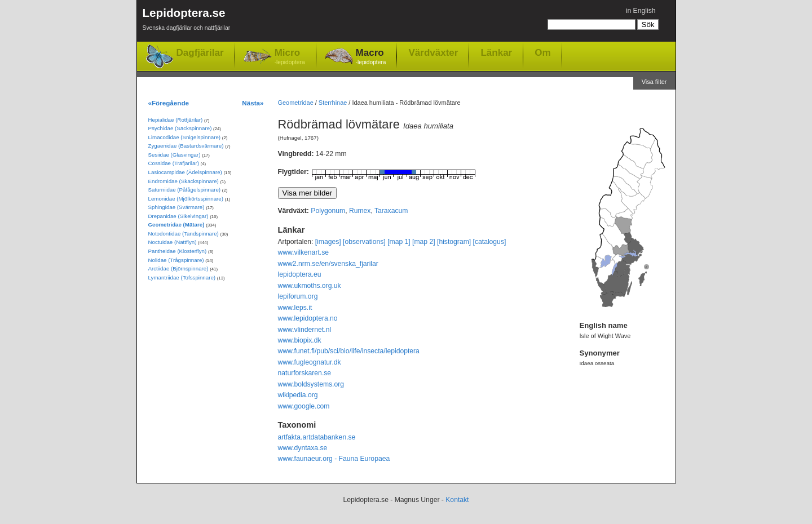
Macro (371, 57)
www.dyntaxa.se (303, 448)
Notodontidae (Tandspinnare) (184, 234)
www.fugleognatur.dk (310, 362)
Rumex (360, 211)
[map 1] (399, 242)
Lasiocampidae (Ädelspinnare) (185, 172)
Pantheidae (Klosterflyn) (178, 251)
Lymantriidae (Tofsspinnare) (182, 277)
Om (542, 52)
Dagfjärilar (200, 53)
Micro (290, 57)
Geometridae (296, 103)
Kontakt (457, 500)
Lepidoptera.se (187, 21)
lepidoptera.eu (300, 274)
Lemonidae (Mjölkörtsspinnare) (186, 199)
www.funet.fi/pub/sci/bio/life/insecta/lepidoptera (349, 351)
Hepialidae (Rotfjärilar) (176, 120)
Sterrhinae (333, 103)
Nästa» (253, 103)
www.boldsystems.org (311, 384)
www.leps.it (295, 308)
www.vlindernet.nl (305, 330)
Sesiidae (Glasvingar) (175, 155)
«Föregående (169, 103)
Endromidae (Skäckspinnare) (184, 181)
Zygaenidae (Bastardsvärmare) (186, 146)
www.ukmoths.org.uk (310, 286)
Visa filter (654, 82)
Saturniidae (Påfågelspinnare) (185, 190)
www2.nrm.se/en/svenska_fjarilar (328, 264)
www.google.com (304, 406)
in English (641, 11)
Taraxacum (391, 211)
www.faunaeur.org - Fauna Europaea (334, 459)
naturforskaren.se (305, 373)
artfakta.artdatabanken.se (317, 437)
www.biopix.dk (300, 340)
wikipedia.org (298, 395)
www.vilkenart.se (304, 252)
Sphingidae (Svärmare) (176, 207)
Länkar (496, 52)
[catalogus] (490, 242)
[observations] (364, 242)
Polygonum (328, 211)
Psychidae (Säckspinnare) (180, 128)
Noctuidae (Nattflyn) (173, 242)
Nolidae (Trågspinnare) (176, 260)
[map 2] (424, 242)
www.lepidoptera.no (308, 318)
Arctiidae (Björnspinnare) (178, 268)
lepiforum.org (298, 296)
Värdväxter (433, 52)
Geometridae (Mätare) (176, 225)
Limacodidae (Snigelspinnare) (185, 137)
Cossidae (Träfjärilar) (174, 163)
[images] (328, 242)
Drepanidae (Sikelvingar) (178, 216)
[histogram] (454, 242)
